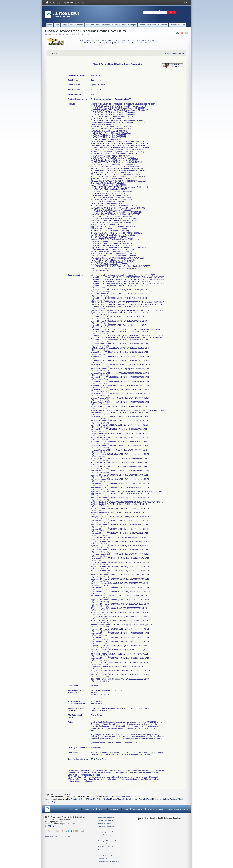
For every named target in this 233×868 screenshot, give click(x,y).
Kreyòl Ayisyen (131, 799)
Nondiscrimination (156, 809)
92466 (93, 94)
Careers (102, 809)
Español (74, 799)
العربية (122, 799)
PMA (128, 40)
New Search (54, 53)
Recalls (122, 40)
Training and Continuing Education (110, 841)
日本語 (181, 799)
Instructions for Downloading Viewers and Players (122, 797)
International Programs (106, 835)
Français (142, 799)
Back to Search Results (175, 53)
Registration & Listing (99, 40)
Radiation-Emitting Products (103, 43)
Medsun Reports (132, 43)
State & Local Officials (106, 847)
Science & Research (105, 823)
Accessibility (75, 809)
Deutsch (173, 799)
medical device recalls (91, 775)
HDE (134, 40)
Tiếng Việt (91, 799)
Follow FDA (148, 10)
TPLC (147, 43)
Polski (149, 799)
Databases (86, 34)
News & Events (103, 838)
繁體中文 (82, 799)
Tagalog (107, 799)
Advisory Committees (106, 820)
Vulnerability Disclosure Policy (109, 862)
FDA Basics (115, 809)
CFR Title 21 (88, 43)
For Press (68, 837)
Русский (114, 799)
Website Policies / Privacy (178, 809)
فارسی (48, 802)
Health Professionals (105, 856)
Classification (141, 40)
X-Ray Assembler (119, 43)
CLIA (141, 43)
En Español (159, 10)
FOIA (126, 809)
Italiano (166, 799)
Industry (101, 853)
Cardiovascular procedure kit (102, 99)
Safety (100, 829)
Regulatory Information (106, 826)
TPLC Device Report (99, 759)
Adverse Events (113, 40)
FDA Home (53, 34)
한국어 (99, 799)
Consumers (102, 850)
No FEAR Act (138, 809)
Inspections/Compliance (106, 844)
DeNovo (87, 40)
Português (157, 799)
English (55, 802)
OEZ (129, 99)
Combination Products (106, 817)
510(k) (81, 40)
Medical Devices (69, 34)
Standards (151, 40)
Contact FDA (89, 809)
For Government (52, 836)
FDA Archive (102, 859)
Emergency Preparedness (107, 832)
